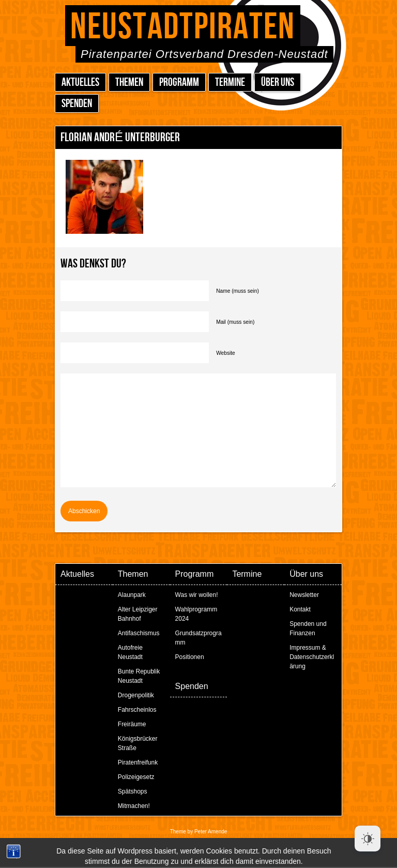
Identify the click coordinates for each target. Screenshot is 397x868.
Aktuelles (80, 83)
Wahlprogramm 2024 (196, 614)
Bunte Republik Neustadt (139, 676)
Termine (230, 83)
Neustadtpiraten (183, 27)
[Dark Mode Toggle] (368, 839)
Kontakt (300, 609)
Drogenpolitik (136, 695)
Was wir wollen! (197, 595)
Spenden (77, 104)
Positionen (190, 657)
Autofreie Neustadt (130, 652)
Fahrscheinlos (137, 710)
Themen (129, 83)
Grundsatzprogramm (198, 638)
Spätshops (133, 791)
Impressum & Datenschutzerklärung (312, 657)
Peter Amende (211, 832)
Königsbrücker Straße (138, 743)
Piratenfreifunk (138, 762)
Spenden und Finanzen (308, 628)
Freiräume (132, 724)
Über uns (278, 83)
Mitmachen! (134, 806)
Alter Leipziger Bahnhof (138, 614)
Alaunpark (132, 595)
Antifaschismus (139, 633)
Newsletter (304, 595)
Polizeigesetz (136, 777)
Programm (179, 83)
